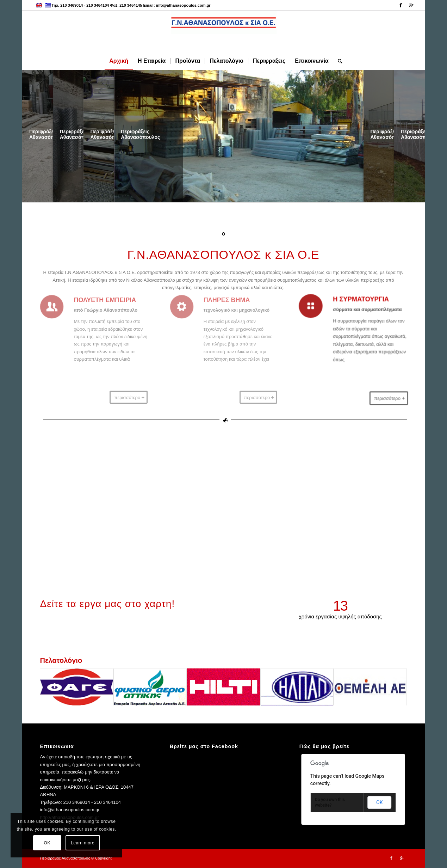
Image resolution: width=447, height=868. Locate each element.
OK (379, 802)
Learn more (83, 843)
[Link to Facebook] (401, 5)
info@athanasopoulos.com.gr (183, 5)
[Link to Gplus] (411, 5)
